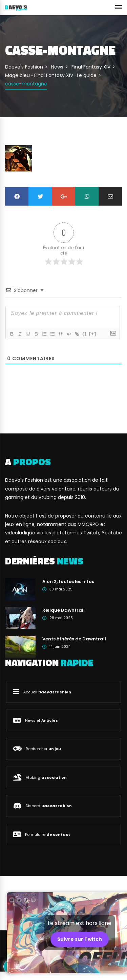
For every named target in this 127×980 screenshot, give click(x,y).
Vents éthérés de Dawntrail (74, 639)
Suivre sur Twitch (80, 939)
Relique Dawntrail (63, 610)
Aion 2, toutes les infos (68, 581)
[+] (93, 334)
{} (85, 334)
